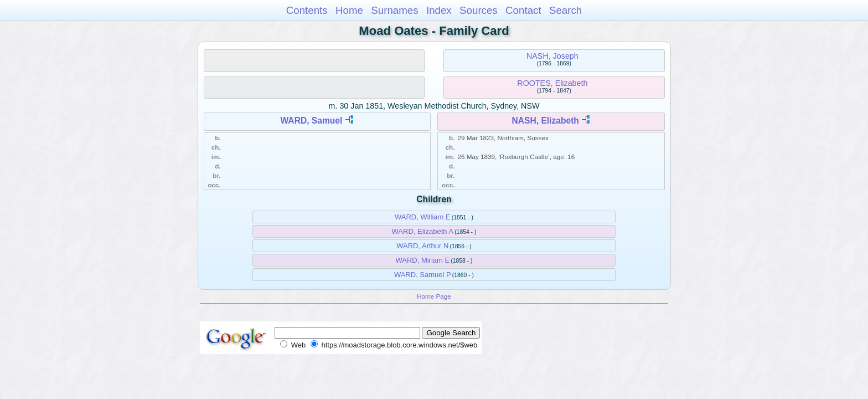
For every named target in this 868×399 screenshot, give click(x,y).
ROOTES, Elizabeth (552, 83)
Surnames (394, 10)
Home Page (434, 296)
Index (439, 10)
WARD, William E (423, 217)
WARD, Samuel (312, 121)
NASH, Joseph (552, 56)
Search (565, 10)
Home (349, 10)
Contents (307, 10)
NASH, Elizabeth (546, 121)
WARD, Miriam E (422, 260)
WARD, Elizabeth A (423, 231)
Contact (523, 10)
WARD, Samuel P (423, 275)
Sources (479, 10)
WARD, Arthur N (422, 246)
